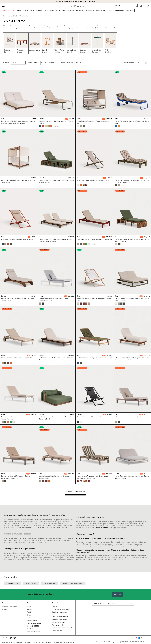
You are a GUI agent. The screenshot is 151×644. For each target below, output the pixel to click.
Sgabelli (39, 10)
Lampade (80, 10)
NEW (19, 10)
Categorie (30, 603)
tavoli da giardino (102, 528)
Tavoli (46, 10)
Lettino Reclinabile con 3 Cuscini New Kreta (129, 417)
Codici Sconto (57, 631)
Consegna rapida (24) (67, 63)
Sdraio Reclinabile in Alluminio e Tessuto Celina (17, 358)
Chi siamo (5, 603)
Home (5, 16)
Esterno (25, 10)
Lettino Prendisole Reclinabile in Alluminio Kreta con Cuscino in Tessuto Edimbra (132, 181)
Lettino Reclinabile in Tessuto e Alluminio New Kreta (94, 240)
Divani (52, 10)
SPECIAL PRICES (33, 626)
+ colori (56, 126)
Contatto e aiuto (58, 603)
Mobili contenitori (68, 10)
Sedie (32, 10)
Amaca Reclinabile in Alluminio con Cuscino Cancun (94, 417)
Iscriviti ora (117, 595)
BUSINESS (130, 10)
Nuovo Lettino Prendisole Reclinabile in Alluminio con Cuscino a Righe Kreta (93, 477)
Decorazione (89, 10)
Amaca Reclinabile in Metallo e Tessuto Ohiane (17, 240)
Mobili (58, 10)
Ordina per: (7, 63)
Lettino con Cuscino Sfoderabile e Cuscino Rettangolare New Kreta (16, 477)
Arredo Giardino (32, 629)
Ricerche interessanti (34, 632)
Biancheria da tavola (34, 623)
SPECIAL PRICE (9, 10)
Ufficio (111, 10)
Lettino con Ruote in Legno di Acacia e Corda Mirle (94, 358)
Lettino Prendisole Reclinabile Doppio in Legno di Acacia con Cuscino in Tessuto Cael (18, 122)
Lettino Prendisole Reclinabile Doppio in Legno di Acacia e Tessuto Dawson (56, 241)
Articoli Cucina (101, 10)
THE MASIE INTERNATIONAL (105, 604)
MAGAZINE (119, 10)
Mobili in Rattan (32, 621)
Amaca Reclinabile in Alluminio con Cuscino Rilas (93, 180)
